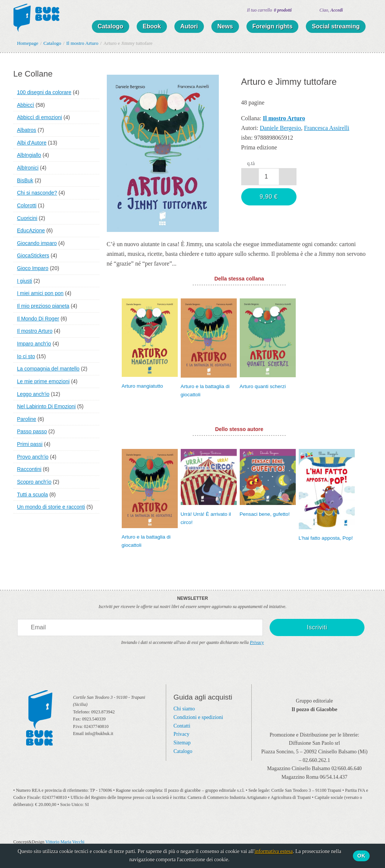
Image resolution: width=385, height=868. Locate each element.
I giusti (25, 281)
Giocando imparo (37, 243)
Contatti (182, 726)
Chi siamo (184, 709)
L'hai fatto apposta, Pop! (326, 538)
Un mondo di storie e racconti (51, 507)
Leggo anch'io (33, 394)
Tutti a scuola (33, 495)
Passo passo (32, 431)
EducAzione (31, 230)
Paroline (27, 419)
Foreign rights (273, 26)
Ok (361, 856)
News (225, 26)
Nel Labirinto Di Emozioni (46, 406)
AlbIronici (28, 168)
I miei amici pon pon (41, 293)
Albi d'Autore (32, 143)
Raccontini (29, 469)
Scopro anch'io (34, 482)
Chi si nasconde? (37, 193)
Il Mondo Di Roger (38, 319)
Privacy (257, 642)
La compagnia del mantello (48, 369)
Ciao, (331, 10)
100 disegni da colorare (44, 92)
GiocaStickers (33, 255)
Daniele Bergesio (280, 128)
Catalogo (111, 26)
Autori (189, 26)
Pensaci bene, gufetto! (265, 514)
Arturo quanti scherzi (263, 386)
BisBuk (25, 180)
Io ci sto (26, 356)
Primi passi (30, 444)
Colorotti (27, 205)
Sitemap (182, 743)
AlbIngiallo (29, 155)
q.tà (251, 163)
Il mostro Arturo (35, 331)
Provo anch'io (33, 457)
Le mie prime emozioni (44, 381)
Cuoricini (27, 218)
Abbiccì (26, 105)
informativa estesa (274, 851)
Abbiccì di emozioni (40, 117)
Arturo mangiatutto (142, 386)
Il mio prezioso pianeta (43, 306)
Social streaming (336, 26)
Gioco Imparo (33, 268)
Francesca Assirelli (327, 128)
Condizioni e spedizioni (198, 717)
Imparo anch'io (34, 344)
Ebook (152, 26)
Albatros (27, 130)
